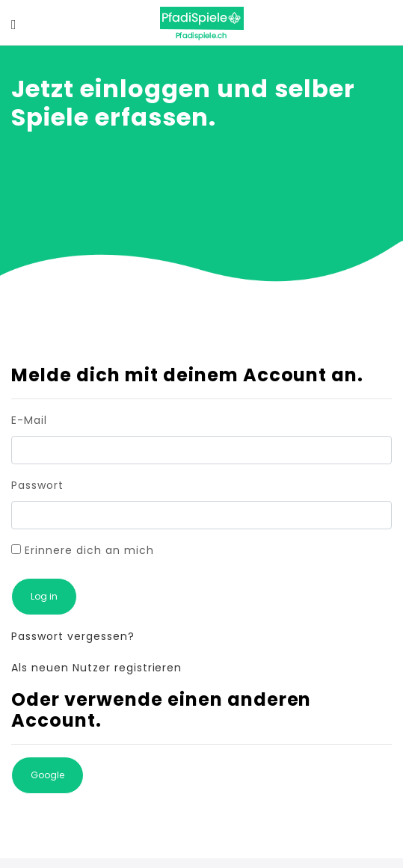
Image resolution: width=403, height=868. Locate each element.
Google (47, 775)
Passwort (37, 485)
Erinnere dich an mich (83, 550)
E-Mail (29, 420)
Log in (44, 596)
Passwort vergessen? (73, 636)
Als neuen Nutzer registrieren (96, 668)
